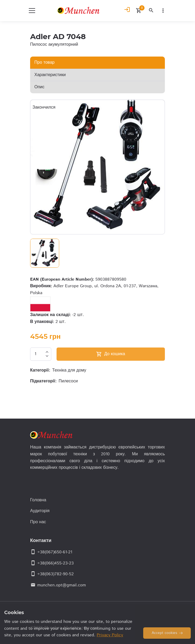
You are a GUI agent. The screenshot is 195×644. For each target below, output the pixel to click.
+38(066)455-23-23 (55, 563)
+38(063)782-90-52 (55, 574)
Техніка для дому (69, 370)
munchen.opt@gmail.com (62, 585)
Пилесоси (68, 381)
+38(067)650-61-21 (55, 552)
